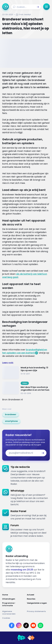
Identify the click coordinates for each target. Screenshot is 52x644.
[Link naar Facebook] (12, 625)
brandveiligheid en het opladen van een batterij (25, 351)
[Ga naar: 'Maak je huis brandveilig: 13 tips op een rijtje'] (26, 373)
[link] (11, 414)
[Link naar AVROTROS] (21, 638)
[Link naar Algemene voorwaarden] (14, 613)
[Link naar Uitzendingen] (14, 599)
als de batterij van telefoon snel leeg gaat (25, 276)
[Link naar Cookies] (26, 618)
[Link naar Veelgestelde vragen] (38, 604)
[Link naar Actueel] (38, 595)
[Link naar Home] (14, 595)
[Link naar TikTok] (26, 625)
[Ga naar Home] (6, 7)
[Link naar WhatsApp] (40, 625)
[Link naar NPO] (31, 638)
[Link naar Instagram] (19, 625)
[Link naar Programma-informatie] (14, 604)
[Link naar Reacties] (38, 599)
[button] (38, 7)
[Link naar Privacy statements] (38, 613)
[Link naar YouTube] (33, 625)
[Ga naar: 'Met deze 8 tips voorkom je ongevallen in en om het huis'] (26, 388)
